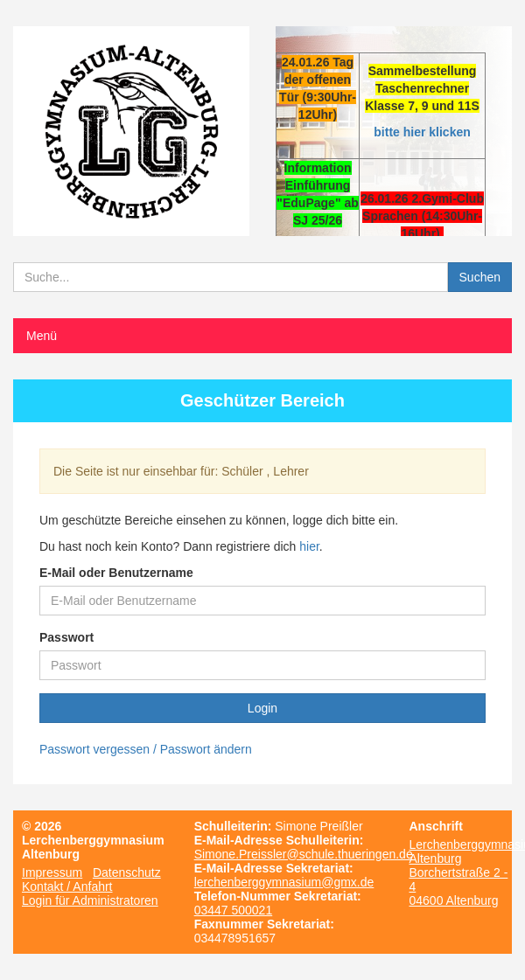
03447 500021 (234, 910)
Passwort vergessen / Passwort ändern (146, 749)
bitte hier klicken (422, 132)
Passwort (66, 637)
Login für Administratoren (90, 900)
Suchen (480, 277)
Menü (42, 336)
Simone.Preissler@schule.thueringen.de (304, 854)
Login (262, 708)
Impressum (52, 872)
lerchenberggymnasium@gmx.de (284, 882)
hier (309, 546)
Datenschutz (127, 872)
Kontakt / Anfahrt (67, 886)
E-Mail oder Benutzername (116, 573)
